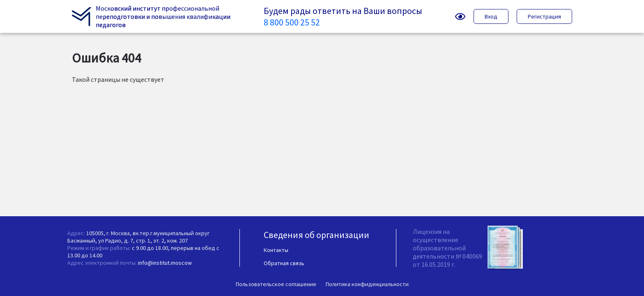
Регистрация (544, 16)
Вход (491, 16)
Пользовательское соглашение (276, 284)
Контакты (276, 250)
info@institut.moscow (165, 263)
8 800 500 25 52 (292, 22)
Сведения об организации (316, 235)
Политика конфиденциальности (367, 284)
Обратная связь (284, 263)
